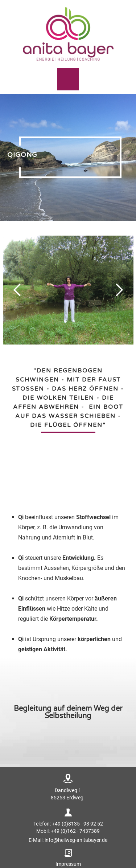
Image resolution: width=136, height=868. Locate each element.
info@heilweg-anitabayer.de (76, 840)
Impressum (68, 864)
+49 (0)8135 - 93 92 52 (77, 824)
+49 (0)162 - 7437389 (75, 831)
